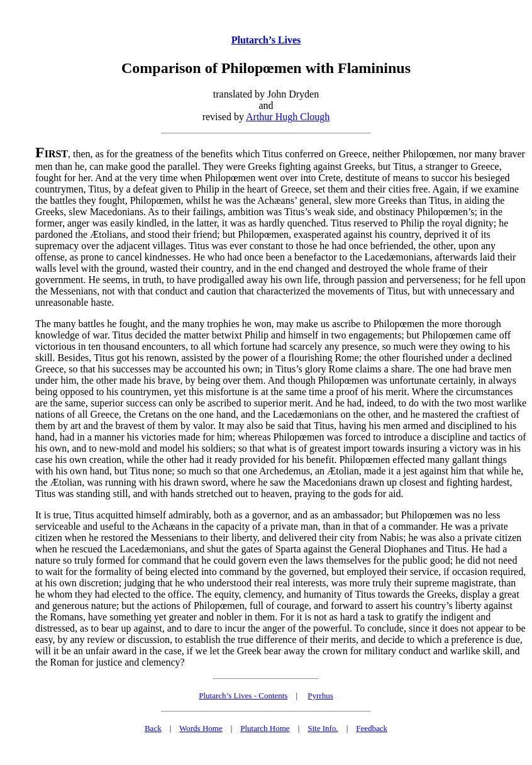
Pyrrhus (320, 695)
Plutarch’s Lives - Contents (243, 695)
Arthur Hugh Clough (288, 117)
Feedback (372, 728)
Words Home (201, 728)
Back (153, 728)
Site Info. (323, 728)
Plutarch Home (265, 728)
